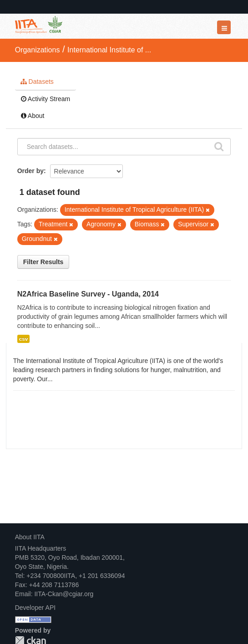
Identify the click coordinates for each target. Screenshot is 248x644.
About (33, 116)
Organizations (38, 50)
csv (24, 339)
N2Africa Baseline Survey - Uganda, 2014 (88, 294)
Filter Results (43, 262)
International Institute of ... (109, 50)
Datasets (37, 82)
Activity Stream (46, 99)
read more (69, 379)
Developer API (35, 608)
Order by (30, 171)
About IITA (30, 537)
